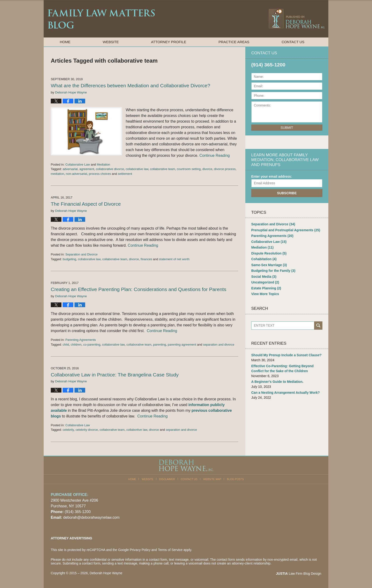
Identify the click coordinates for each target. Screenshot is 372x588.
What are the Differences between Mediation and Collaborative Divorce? (130, 86)
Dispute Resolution (269, 253)
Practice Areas (234, 42)
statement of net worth (174, 259)
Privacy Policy (140, 550)
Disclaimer (167, 479)
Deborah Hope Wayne (106, 573)
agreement (87, 169)
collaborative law (137, 169)
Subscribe (287, 193)
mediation (57, 174)
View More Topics (265, 294)
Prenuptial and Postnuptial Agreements (286, 230)
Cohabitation (264, 259)
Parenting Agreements (81, 340)
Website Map (212, 479)
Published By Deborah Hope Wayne (296, 19)
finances (146, 259)
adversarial (70, 169)
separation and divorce (219, 345)
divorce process (225, 169)
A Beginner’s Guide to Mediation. (277, 382)
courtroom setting (189, 169)
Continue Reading (214, 155)
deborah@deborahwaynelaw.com (91, 517)
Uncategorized (265, 282)
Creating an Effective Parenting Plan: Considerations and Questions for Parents (139, 289)
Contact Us (293, 42)
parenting (160, 345)
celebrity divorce (87, 430)
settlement (125, 174)
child (66, 345)
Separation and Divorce (81, 254)
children (76, 345)
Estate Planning (266, 288)
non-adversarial (77, 174)
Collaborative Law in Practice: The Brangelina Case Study (115, 375)
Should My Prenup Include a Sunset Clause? (286, 355)
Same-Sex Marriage (269, 265)
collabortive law (137, 430)
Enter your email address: (272, 176)
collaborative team (163, 169)
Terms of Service (170, 550)
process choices (100, 174)
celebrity (68, 430)
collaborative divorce (110, 169)
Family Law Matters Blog (101, 19)
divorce (207, 169)
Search (318, 326)
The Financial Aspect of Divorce (86, 204)
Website (111, 42)
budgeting (69, 259)
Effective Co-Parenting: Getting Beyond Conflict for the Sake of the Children (282, 368)
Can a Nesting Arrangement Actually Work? (286, 393)
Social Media (264, 277)
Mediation (103, 164)
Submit (287, 128)
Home (65, 42)
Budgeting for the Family (273, 271)
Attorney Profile (169, 42)
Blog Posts (235, 479)
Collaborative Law (77, 164)
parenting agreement (182, 345)
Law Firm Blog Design (299, 574)
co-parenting (92, 345)
